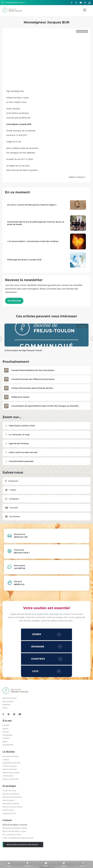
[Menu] (85, 10)
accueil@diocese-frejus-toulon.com (21, 838)
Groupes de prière (9, 813)
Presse (5, 708)
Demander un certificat (11, 804)
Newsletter (6, 705)
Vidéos (5, 742)
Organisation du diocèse (11, 763)
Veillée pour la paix (20, 397)
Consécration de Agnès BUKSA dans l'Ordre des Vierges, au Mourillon (45, 406)
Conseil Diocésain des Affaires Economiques (33, 379)
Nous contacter (8, 701)
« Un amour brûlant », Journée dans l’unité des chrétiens (33, 241)
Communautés (8, 776)
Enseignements (8, 745)
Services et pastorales (10, 779)
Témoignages (7, 735)
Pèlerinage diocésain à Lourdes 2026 (24, 260)
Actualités (6, 725)
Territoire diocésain (10, 766)
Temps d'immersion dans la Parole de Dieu (32, 388)
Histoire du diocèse (10, 769)
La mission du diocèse (11, 756)
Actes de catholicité (10, 698)
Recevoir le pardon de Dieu (12, 807)
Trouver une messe (9, 791)
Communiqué (82, 31)
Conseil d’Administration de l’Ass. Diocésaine (33, 370)
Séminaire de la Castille (11, 773)
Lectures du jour (8, 810)
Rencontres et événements (12, 797)
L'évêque (6, 760)
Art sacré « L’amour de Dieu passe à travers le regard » (32, 205)
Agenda (5, 729)
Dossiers (6, 732)
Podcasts (6, 738)
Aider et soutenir (9, 800)
